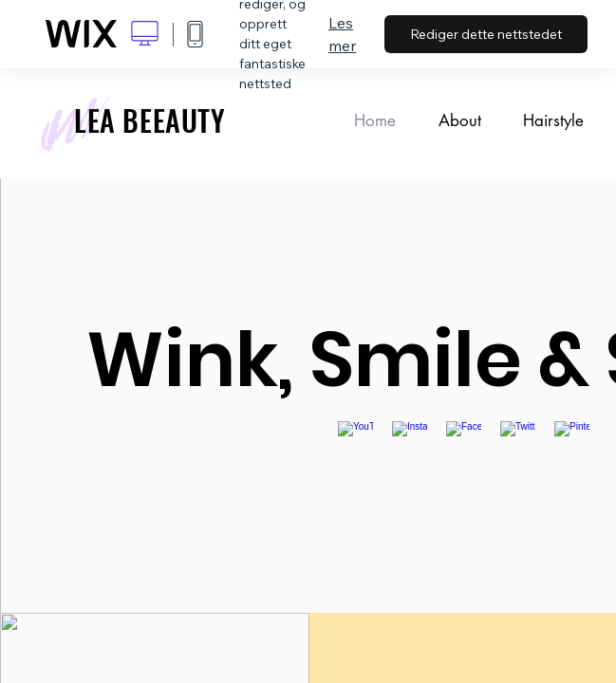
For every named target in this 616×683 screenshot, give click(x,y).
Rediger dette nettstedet (486, 34)
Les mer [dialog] (342, 34)
